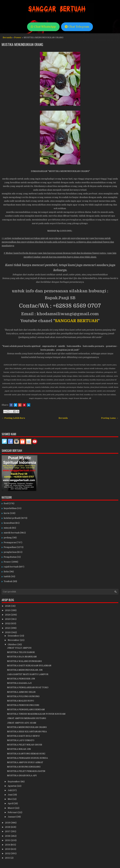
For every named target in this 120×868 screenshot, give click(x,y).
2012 (8, 853)
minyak (8, 528)
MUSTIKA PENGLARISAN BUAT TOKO (28, 687)
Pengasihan (10, 547)
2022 (8, 623)
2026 (8, 606)
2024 (8, 615)
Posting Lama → (110, 418)
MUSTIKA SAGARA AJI (19, 683)
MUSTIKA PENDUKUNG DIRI (23, 705)
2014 (8, 845)
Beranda (7, 37)
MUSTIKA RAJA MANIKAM (22, 657)
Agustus (12, 786)
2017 (8, 831)
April (11, 803)
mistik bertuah (12, 533)
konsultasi (9, 523)
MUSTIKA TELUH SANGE (21, 652)
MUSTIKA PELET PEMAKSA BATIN (26, 771)
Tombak (8, 581)
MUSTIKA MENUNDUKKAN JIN (25, 670)
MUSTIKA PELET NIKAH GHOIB (25, 745)
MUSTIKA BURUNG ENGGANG (24, 767)
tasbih (7, 576)
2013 (8, 849)
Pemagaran (10, 542)
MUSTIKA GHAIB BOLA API (22, 775)
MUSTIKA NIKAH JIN (19, 749)
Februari (13, 812)
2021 (8, 628)
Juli (10, 790)
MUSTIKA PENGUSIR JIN (21, 679)
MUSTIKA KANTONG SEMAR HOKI (26, 754)
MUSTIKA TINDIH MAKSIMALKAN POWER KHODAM (36, 714)
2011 (8, 858)
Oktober (13, 644)
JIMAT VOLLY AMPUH (19, 648)
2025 (8, 610)
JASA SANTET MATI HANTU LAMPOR (28, 674)
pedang (8, 538)
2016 (8, 836)
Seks (6, 572)
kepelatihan (10, 508)
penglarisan (10, 552)
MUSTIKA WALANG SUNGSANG (24, 661)
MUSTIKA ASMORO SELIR (21, 692)
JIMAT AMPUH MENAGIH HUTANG (27, 718)
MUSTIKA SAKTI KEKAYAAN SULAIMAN (29, 666)
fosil (6, 503)
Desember (14, 636)
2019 (8, 823)
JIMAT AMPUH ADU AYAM (22, 723)
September (14, 782)
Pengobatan (10, 557)
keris (7, 513)
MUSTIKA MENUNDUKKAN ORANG (22, 44)
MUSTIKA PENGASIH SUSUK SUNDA (27, 758)
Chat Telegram (77, 27)
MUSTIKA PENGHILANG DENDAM (26, 709)
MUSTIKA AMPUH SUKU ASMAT (25, 762)
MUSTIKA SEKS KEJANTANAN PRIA (27, 732)
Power (18, 37)
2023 (8, 619)
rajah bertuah (11, 567)
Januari (12, 817)
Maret (11, 808)
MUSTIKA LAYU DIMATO (21, 740)
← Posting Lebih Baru (13, 418)
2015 (8, 840)
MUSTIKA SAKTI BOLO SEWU (23, 736)
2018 (8, 827)
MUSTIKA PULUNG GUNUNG (23, 696)
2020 (8, 632)
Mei (10, 799)
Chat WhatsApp (43, 27)
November (14, 640)
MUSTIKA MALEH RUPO (21, 701)
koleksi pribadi (12, 518)
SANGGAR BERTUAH (76, 321)
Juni (10, 795)
